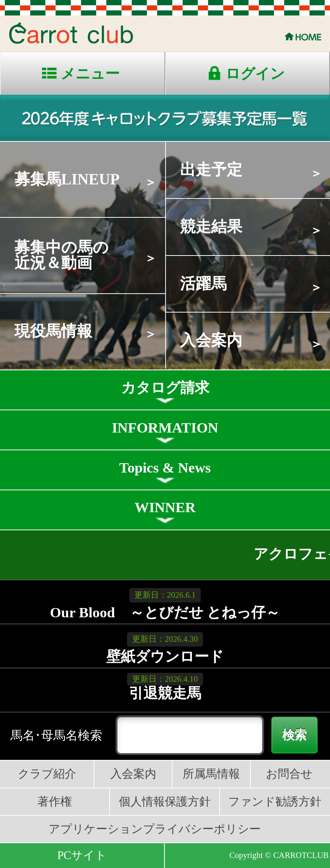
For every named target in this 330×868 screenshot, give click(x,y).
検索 (294, 735)
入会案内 (211, 340)
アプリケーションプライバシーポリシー (155, 829)
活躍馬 (203, 284)
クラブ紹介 (47, 774)
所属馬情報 (211, 774)
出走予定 (211, 170)
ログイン (255, 74)
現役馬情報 (53, 331)
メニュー (90, 74)
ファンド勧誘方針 (275, 802)
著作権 (55, 802)
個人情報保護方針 (165, 802)
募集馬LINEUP (67, 179)
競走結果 (211, 227)
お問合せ (289, 774)
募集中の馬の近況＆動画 (61, 255)
